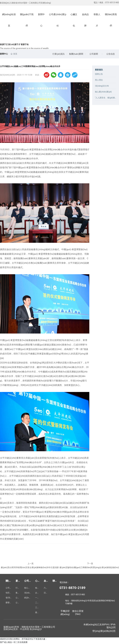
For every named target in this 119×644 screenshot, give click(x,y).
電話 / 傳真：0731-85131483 (106, 3)
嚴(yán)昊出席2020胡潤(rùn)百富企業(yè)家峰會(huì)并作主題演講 (30, 567)
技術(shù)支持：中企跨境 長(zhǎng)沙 (23, 629)
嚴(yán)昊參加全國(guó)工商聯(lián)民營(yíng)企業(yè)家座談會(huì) (89, 567)
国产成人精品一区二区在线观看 (14, 642)
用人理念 (99, 80)
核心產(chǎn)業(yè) (103, 92)
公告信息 (111, 54)
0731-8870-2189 (72, 588)
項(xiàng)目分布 (102, 86)
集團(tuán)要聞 (76, 54)
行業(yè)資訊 (58, 54)
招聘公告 (99, 74)
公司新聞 (94, 54)
